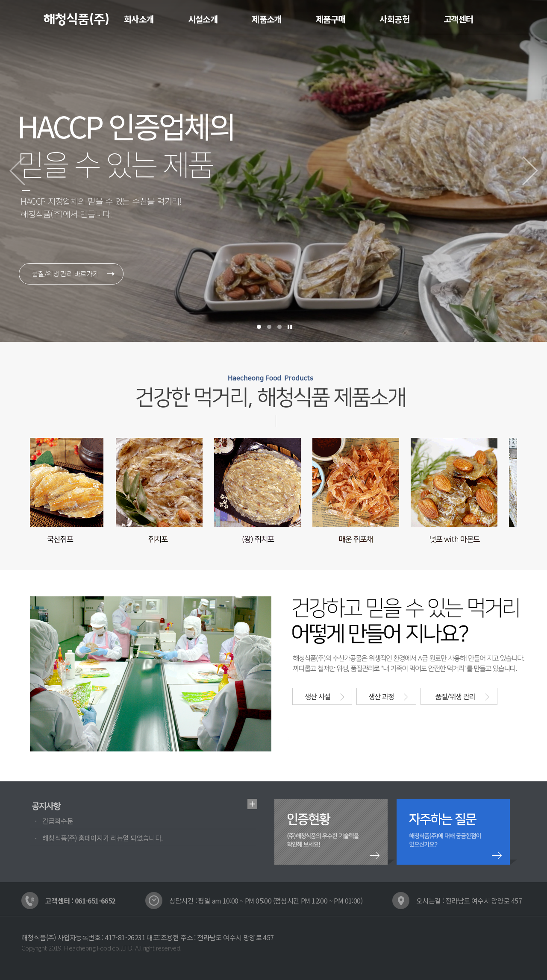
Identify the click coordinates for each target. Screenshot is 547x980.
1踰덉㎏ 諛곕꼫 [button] (259, 327)
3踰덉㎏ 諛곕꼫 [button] (279, 327)
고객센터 (459, 19)
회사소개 (139, 19)
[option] (273, 171)
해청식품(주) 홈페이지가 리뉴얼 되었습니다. (103, 838)
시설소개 (203, 19)
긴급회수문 (58, 821)
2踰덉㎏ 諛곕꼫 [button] (269, 327)
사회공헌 (394, 19)
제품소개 (267, 19)
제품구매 (331, 19)
